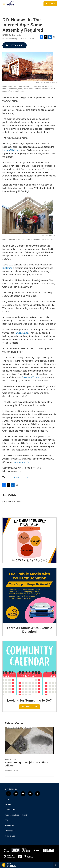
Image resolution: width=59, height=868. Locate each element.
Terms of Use (10, 836)
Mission (8, 804)
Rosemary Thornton (32, 377)
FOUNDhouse (22, 333)
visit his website (22, 462)
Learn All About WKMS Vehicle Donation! (29, 630)
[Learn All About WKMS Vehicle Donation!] (29, 595)
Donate (51, 4)
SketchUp (7, 268)
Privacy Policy (10, 810)
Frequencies (10, 825)
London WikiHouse (12, 150)
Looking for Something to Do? (29, 700)
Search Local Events (29, 707)
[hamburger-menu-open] (4, 4)
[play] (4, 865)
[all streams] (56, 865)
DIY (29, 477)
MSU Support (10, 831)
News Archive (10, 759)
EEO (7, 820)
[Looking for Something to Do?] (29, 668)
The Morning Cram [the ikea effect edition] (26, 764)
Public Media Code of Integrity (16, 815)
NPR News (16, 477)
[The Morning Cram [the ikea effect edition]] (29, 741)
